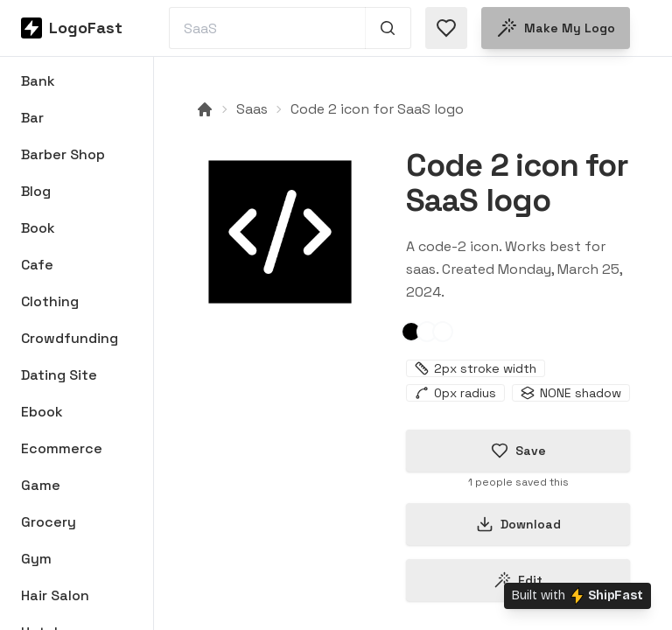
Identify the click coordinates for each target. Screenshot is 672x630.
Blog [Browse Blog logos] (36, 191)
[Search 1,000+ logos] (388, 28)
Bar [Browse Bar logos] (32, 118)
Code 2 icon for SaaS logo (377, 109)
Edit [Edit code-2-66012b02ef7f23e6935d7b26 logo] (518, 580)
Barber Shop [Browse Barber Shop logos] (63, 154)
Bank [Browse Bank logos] (38, 81)
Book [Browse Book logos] (38, 228)
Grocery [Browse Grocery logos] (49, 522)
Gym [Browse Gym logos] (36, 559)
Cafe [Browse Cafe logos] (37, 265)
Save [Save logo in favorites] (518, 451)
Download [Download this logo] (518, 524)
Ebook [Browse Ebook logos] (42, 412)
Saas (252, 109)
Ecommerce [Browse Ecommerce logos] (62, 448)
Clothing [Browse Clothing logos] (50, 301)
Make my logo (556, 28)
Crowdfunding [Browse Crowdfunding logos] (70, 338)
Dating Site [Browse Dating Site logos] (59, 375)
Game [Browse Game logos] (41, 485)
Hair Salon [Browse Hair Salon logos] (55, 595)
